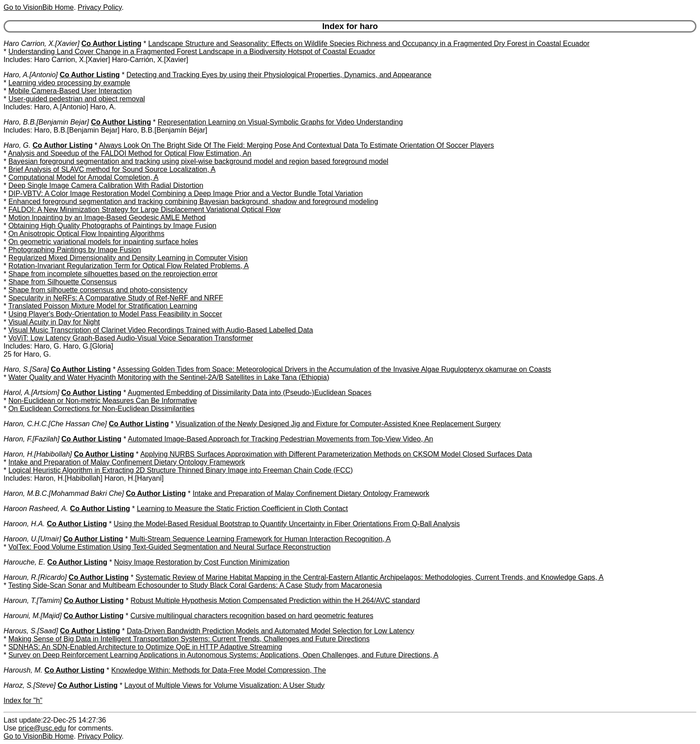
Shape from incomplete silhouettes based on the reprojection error (113, 274)
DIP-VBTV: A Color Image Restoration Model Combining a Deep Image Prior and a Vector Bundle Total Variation (186, 193)
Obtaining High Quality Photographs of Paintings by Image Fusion (112, 226)
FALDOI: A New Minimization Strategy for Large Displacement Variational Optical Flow (145, 210)
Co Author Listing (111, 44)
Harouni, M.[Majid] (33, 616)
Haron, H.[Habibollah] (38, 454)
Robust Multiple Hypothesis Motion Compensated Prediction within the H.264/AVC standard (275, 601)
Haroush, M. (23, 670)
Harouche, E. (24, 562)
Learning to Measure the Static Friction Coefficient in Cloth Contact (242, 509)
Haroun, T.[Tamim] (33, 601)
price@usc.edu (42, 728)
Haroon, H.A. (24, 524)
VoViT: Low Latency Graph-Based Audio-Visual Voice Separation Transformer (131, 338)
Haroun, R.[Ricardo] (35, 577)
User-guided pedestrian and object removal (77, 99)
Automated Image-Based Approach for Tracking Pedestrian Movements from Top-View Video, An (280, 439)
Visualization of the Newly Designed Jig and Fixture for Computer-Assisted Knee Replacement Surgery (338, 424)
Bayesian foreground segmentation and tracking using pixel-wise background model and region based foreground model (198, 161)
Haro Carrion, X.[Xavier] (42, 44)
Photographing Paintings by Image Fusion (75, 250)
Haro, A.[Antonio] (31, 75)
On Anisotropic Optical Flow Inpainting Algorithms (87, 234)
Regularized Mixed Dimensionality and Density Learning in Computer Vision (128, 258)
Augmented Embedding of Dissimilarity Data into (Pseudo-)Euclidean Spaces (250, 393)
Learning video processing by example (69, 83)
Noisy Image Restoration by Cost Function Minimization (202, 562)
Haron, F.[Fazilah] (31, 439)
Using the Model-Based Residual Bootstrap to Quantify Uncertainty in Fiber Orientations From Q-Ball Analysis (287, 524)
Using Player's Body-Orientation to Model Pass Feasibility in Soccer (115, 314)
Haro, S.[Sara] (26, 369)
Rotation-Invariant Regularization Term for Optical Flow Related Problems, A (129, 266)
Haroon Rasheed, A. (36, 509)
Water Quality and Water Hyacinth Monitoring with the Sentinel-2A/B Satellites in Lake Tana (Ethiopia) (169, 377)
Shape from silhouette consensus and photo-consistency (98, 290)
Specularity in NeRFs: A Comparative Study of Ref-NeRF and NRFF (116, 298)
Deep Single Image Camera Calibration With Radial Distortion (106, 185)
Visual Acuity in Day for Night (54, 322)
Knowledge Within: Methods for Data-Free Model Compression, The (219, 670)
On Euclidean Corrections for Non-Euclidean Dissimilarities (102, 409)
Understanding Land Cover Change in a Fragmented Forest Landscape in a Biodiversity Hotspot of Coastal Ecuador (192, 52)
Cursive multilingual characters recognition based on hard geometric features (252, 616)
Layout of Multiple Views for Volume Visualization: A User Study (225, 685)
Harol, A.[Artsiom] (31, 393)
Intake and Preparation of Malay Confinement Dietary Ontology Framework (127, 462)
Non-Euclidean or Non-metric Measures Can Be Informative (103, 401)
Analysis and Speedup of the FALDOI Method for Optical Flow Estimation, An (130, 153)
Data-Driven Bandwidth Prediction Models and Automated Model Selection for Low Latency (271, 631)
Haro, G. (17, 145)
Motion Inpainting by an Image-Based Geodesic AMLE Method (107, 218)
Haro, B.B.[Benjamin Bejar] (46, 122)
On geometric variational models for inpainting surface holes (103, 242)
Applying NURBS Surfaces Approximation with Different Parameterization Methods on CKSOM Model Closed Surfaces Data (336, 454)
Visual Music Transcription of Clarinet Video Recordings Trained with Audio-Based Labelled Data (161, 330)
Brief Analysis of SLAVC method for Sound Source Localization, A (112, 169)
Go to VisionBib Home (39, 7)
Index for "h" (23, 700)
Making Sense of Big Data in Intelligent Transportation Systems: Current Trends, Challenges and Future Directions (189, 639)
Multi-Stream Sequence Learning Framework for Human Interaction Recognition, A (260, 539)
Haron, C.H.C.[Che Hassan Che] (55, 424)
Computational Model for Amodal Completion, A (83, 177)
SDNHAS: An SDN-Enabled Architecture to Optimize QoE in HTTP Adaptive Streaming (145, 647)
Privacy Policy (100, 7)
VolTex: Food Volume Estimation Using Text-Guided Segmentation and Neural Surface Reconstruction (170, 547)
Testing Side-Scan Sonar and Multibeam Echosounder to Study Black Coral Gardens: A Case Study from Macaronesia (195, 585)
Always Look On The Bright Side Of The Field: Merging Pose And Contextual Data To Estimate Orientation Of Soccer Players (297, 145)
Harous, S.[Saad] (31, 631)
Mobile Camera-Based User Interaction (70, 91)
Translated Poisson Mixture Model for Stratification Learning (103, 306)
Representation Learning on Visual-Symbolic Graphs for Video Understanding (280, 122)
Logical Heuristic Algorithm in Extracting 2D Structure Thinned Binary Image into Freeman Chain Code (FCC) (181, 470)
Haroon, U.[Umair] (32, 539)
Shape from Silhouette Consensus (63, 282)
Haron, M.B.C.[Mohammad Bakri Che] (64, 493)
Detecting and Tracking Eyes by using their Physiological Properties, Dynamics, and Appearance (279, 75)
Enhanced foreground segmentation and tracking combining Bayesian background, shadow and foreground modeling (193, 202)
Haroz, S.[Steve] (30, 685)
